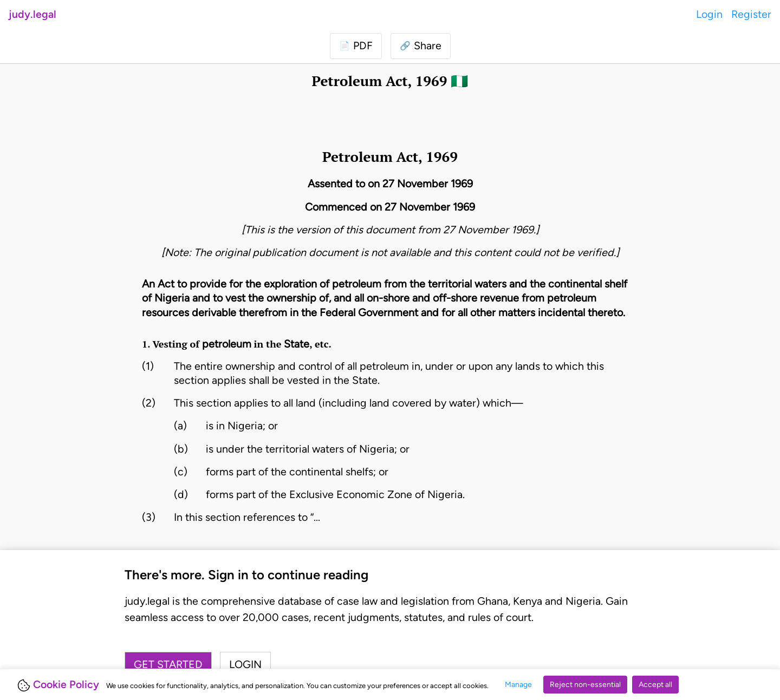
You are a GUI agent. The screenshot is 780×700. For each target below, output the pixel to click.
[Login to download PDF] (356, 46)
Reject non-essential (585, 685)
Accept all (655, 685)
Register (751, 14)
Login (709, 14)
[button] (421, 46)
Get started (168, 664)
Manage (518, 685)
